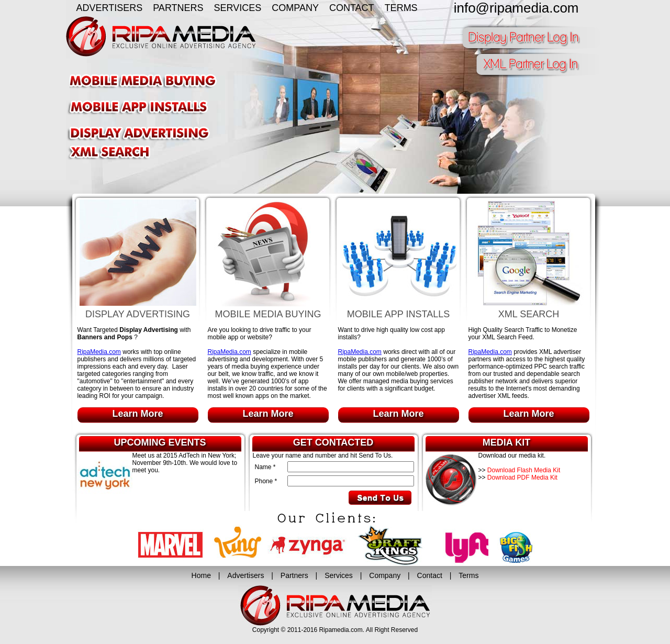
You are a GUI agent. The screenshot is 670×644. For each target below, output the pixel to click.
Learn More (137, 414)
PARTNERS (178, 8)
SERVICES (238, 8)
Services (339, 575)
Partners (294, 575)
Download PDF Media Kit (522, 478)
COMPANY (295, 8)
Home (201, 575)
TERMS (401, 8)
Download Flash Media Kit (524, 470)
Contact (430, 575)
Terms (468, 575)
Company (385, 575)
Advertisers (245, 575)
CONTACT (352, 8)
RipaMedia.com (99, 352)
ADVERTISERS (110, 8)
